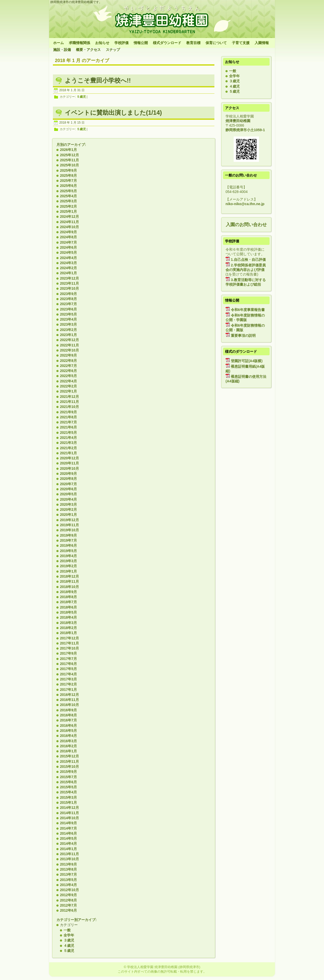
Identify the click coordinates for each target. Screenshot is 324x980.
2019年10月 (69, 530)
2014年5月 (68, 838)
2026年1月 (68, 150)
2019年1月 (68, 571)
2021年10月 (69, 407)
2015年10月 (69, 767)
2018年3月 (68, 623)
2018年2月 (68, 628)
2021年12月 (69, 397)
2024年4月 (68, 258)
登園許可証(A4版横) (247, 361)
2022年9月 (68, 355)
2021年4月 (68, 438)
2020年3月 (68, 504)
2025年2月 (68, 206)
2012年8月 (68, 900)
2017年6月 (68, 664)
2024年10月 (69, 227)
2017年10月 (69, 648)
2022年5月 (68, 376)
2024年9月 (68, 232)
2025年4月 (68, 196)
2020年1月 (68, 515)
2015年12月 (69, 756)
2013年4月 (68, 885)
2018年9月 (68, 592)
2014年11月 (69, 813)
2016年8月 (68, 715)
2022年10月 (69, 350)
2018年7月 (68, 602)
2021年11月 (69, 402)
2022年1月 (68, 391)
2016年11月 (69, 700)
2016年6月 (68, 726)
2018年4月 (68, 617)
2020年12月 (69, 458)
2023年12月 (69, 278)
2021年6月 (68, 427)
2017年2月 (68, 684)
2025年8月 (68, 175)
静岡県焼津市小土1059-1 (245, 130)
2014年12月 (69, 808)
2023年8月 (68, 299)
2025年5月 (68, 191)
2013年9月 (68, 864)
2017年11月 (69, 643)
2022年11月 (69, 345)
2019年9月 (68, 535)
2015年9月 (68, 772)
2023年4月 (68, 319)
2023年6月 (68, 309)
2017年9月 (68, 653)
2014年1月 (68, 849)
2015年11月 (69, 761)
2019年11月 (69, 525)
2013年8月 (68, 869)
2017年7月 (68, 659)
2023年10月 (69, 288)
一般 (67, 930)
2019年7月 (68, 540)
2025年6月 (68, 186)
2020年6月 (68, 489)
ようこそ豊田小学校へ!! (98, 80)
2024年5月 (68, 252)
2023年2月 (68, 330)
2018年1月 (68, 633)
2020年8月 (68, 479)
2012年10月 (69, 890)
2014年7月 (68, 828)
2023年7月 (68, 304)
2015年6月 (68, 782)
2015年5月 (68, 787)
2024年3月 (68, 263)
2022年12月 (69, 340)
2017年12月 (69, 638)
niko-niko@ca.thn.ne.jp (245, 204)
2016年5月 (68, 731)
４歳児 (69, 946)
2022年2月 (68, 386)
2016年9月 (68, 710)
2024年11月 (69, 222)
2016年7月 (68, 720)
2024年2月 (68, 268)
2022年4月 (68, 381)
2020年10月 (69, 468)
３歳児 (69, 940)
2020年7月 (68, 484)
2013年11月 (69, 854)
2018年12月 (69, 576)
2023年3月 (68, 324)
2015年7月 (68, 777)
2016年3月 (68, 741)
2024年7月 (68, 242)
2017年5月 (68, 669)
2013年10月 (69, 859)
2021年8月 (68, 417)
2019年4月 (68, 556)
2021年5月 (68, 433)
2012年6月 (68, 910)
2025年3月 (68, 201)
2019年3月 (68, 561)
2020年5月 (68, 494)
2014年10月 (69, 818)
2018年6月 (68, 607)
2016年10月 (69, 705)
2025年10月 (69, 165)
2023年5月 (68, 314)
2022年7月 (68, 366)
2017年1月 (68, 690)
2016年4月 (68, 736)
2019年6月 (68, 545)
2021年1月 (68, 453)
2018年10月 (69, 587)
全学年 (69, 935)
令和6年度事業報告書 (248, 310)
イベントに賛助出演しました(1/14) (113, 113)
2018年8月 (68, 597)
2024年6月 (68, 247)
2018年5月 (68, 612)
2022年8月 (68, 361)
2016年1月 (68, 751)
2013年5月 (68, 880)
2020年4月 (68, 499)
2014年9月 (68, 823)
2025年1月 (68, 211)
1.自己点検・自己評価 (248, 260)
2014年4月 (68, 844)
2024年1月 (68, 273)
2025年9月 (68, 170)
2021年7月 (68, 422)
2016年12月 (69, 695)
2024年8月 (68, 237)
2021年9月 (68, 412)
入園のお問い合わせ (246, 225)
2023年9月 (68, 294)
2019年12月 (69, 520)
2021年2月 (68, 448)
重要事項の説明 (243, 336)
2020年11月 (69, 463)
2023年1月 (68, 335)
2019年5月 (68, 551)
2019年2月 (68, 566)
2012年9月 (68, 895)
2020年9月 (68, 474)
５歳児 (81, 97)
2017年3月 (68, 679)
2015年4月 (68, 792)
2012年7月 (68, 905)
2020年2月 (68, 509)
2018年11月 (69, 581)
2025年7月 (68, 181)
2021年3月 (68, 443)
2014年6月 (68, 833)
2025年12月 (69, 155)
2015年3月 (68, 797)
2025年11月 (69, 160)
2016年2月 (68, 746)
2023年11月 (69, 283)
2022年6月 (68, 371)
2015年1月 (68, 802)
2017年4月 (68, 674)
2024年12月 (69, 217)
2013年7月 (68, 874)
